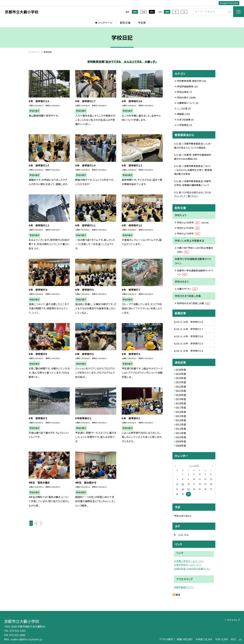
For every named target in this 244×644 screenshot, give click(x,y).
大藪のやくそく (187, 289)
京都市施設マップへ (184, 587)
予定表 (142, 23)
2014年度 (181, 420)
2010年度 (181, 437)
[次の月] (213, 466)
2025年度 (181, 374)
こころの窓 (182, 108)
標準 (167, 12)
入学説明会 (183, 125)
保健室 (180, 114)
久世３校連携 (184, 119)
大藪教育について (186, 103)
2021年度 (181, 391)
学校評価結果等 (185, 86)
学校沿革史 (183, 92)
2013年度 (181, 424)
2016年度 (181, 412)
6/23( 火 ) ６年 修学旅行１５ (189, 343)
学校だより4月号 (188, 233)
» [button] (41, 523)
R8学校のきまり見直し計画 (194, 303)
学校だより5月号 (188, 228)
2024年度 (181, 378)
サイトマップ (233, 620)
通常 (135, 12)
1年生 (180, 535)
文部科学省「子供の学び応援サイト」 (192, 569)
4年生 (186, 535)
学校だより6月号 (193, 222)
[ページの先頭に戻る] (240, 640)
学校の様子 (183, 97)
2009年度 (181, 441)
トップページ (105, 23)
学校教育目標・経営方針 (189, 81)
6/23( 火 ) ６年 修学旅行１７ (189, 329)
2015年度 (181, 416)
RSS (178, 595)
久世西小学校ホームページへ (189, 561)
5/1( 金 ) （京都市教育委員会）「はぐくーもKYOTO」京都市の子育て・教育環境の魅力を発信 (193, 170)
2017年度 (181, 407)
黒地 (152, 12)
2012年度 (181, 429)
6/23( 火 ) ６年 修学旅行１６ (189, 336)
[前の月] (175, 466)
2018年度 (181, 403)
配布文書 (125, 23)
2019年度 (181, 399)
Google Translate (229, 3)
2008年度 (181, 446)
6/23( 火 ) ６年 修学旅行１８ (189, 322)
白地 (143, 12)
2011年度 (181, 433)
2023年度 (181, 382)
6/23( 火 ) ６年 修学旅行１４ (189, 351)
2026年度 (181, 370)
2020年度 (181, 395)
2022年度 (181, 387)
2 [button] (36, 523)
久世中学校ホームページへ (188, 565)
